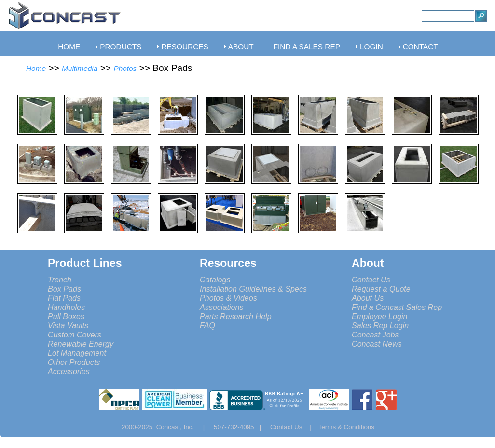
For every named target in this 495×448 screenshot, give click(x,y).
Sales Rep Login (380, 325)
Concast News (377, 344)
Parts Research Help (236, 316)
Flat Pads (64, 298)
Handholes (66, 307)
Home (36, 68)
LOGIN (371, 47)
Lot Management (77, 353)
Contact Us (371, 280)
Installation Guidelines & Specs (253, 289)
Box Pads (64, 289)
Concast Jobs (375, 335)
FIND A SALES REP (307, 47)
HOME (69, 47)
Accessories (69, 371)
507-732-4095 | (241, 427)
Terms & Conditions (347, 427)
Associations (221, 307)
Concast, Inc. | (183, 427)
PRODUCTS (121, 47)
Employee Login (380, 316)
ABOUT (241, 47)
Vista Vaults (68, 325)
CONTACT (420, 47)
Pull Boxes (66, 316)
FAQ (207, 325)
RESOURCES (185, 47)
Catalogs (215, 280)
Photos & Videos (228, 298)
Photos (125, 68)
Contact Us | (294, 427)
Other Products (74, 362)
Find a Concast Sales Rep (397, 307)
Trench (60, 280)
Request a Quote (381, 289)
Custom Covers (75, 335)
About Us (368, 298)
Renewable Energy (81, 344)
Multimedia (80, 68)
